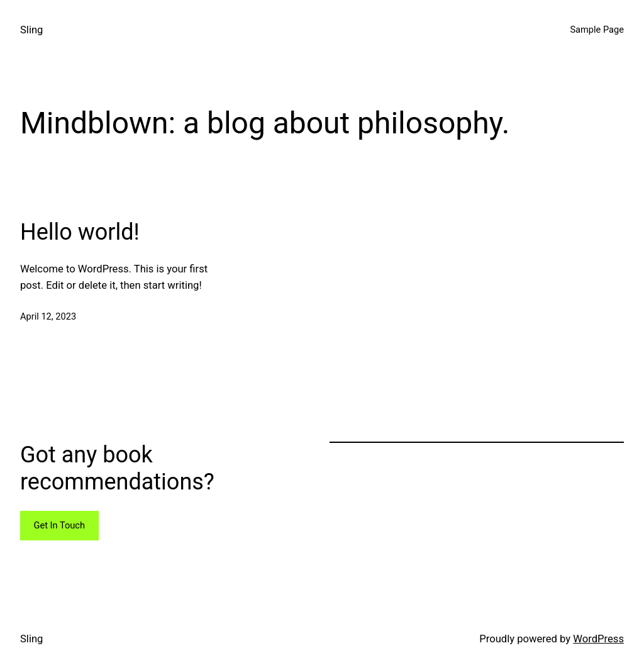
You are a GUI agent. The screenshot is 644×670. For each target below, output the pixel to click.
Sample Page (597, 30)
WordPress (598, 639)
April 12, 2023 (48, 316)
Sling (31, 30)
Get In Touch (59, 525)
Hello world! (80, 232)
